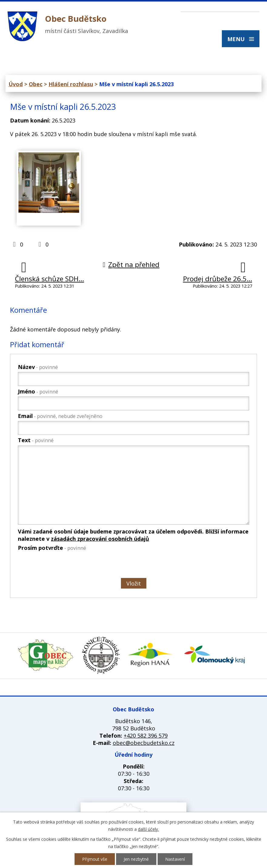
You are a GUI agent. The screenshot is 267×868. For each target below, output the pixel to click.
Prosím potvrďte (52, 548)
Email (60, 416)
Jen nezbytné (136, 859)
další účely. (148, 829)
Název (38, 367)
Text (36, 440)
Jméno (38, 391)
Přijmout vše (95, 859)
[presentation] (63, 566)
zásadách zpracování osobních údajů (100, 539)
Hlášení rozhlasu (71, 84)
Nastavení (175, 859)
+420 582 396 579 (146, 736)
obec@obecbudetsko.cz (144, 743)
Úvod (16, 84)
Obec (36, 84)
